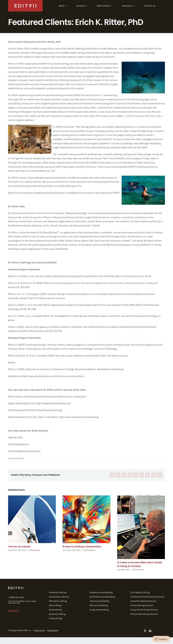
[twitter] (145, 631)
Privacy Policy (53, 630)
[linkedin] (150, 631)
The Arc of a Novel (19, 547)
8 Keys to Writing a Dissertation (82, 547)
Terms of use (39, 630)
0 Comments (34, 550)
